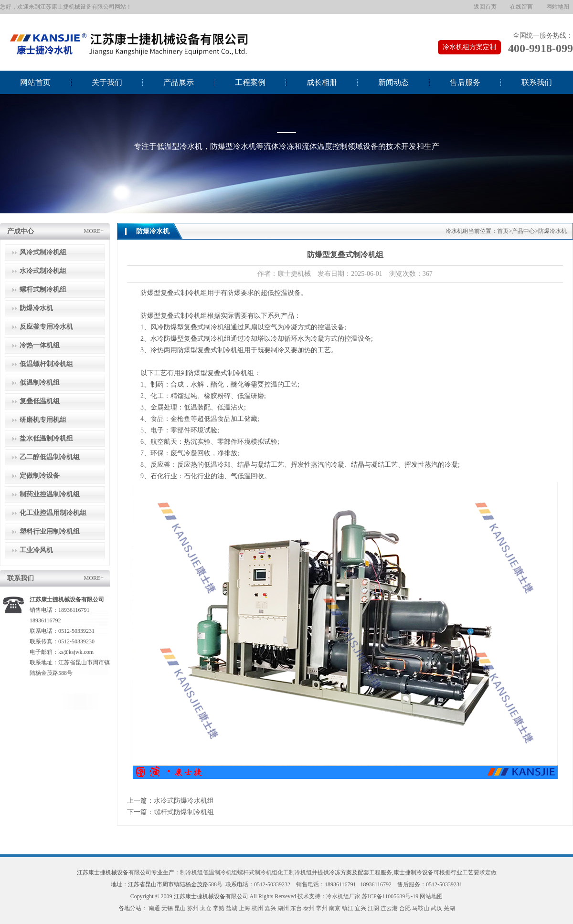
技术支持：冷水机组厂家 (329, 896)
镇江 (348, 908)
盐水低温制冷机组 (46, 438)
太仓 (206, 908)
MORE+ (94, 231)
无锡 (167, 908)
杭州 (257, 908)
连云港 (389, 908)
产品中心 (523, 231)
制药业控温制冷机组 (50, 494)
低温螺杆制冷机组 (46, 364)
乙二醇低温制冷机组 (50, 457)
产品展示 (179, 82)
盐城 (232, 908)
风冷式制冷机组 (43, 252)
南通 (154, 908)
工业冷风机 (36, 550)
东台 (296, 908)
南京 (335, 908)
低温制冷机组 (40, 383)
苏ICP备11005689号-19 (390, 896)
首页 (503, 231)
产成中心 (21, 231)
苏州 (193, 908)
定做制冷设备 (40, 476)
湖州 (283, 908)
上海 (244, 908)
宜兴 (361, 908)
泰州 (309, 908)
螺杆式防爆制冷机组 (184, 812)
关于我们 (107, 82)
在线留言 (521, 7)
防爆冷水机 (36, 308)
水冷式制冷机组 (43, 271)
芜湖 (449, 908)
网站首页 (35, 82)
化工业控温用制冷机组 (53, 513)
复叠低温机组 (40, 401)
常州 (322, 908)
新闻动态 (393, 82)
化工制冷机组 (295, 872)
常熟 (219, 908)
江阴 (373, 908)
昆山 (180, 908)
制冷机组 (191, 872)
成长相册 (322, 82)
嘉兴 (270, 908)
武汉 (436, 908)
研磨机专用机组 (43, 420)
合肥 (405, 908)
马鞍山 (421, 908)
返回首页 (485, 7)
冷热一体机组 (40, 345)
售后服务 (465, 82)
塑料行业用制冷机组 (50, 531)
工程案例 (250, 82)
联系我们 (537, 82)
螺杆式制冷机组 (43, 289)
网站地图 (558, 7)
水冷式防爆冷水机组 (184, 801)
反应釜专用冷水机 (46, 327)
